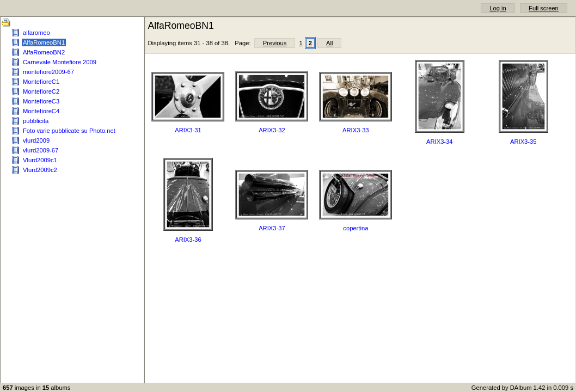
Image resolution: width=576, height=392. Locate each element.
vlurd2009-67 (41, 150)
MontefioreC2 (41, 91)
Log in (498, 8)
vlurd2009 (36, 140)
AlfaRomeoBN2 (44, 52)
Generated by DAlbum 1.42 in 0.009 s (522, 388)
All (329, 43)
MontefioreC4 (41, 111)
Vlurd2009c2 (40, 170)
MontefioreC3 (41, 101)
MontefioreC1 (41, 82)
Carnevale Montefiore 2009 (60, 62)
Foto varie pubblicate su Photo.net (69, 131)
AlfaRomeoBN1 (44, 42)
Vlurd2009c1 (40, 160)
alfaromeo (36, 33)
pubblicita (36, 121)
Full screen (544, 8)
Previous (275, 43)
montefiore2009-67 (48, 72)
